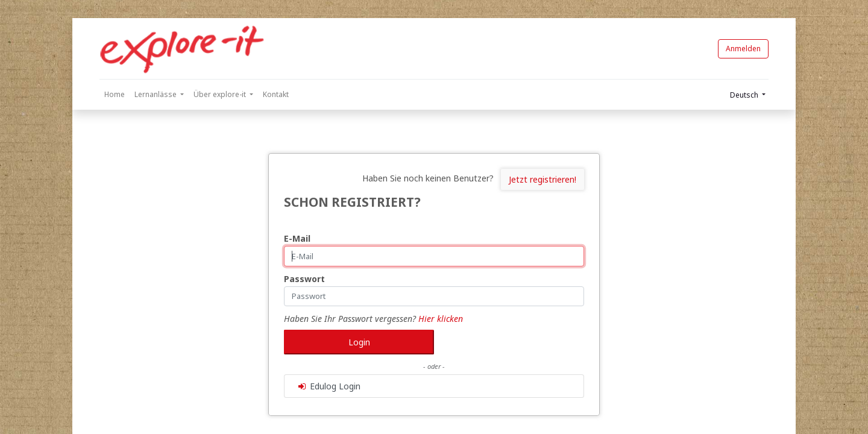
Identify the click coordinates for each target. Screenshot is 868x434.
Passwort (304, 279)
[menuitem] (115, 95)
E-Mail (297, 238)
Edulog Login (329, 386)
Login (359, 342)
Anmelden (743, 49)
